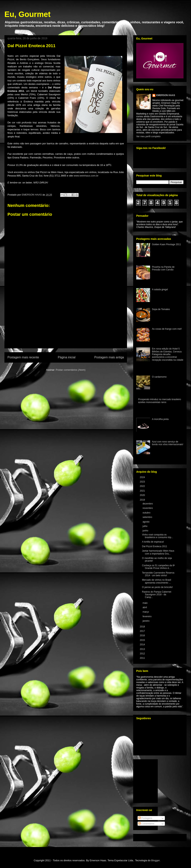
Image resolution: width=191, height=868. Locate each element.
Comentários (146, 824)
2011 (143, 658)
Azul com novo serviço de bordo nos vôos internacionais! (168, 443)
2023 (143, 482)
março (146, 612)
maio (145, 603)
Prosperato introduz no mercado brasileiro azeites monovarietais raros (160, 401)
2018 (143, 627)
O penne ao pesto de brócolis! (157, 587)
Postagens (145, 818)
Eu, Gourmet (27, 14)
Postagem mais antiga (109, 357)
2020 (143, 495)
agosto (146, 522)
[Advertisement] (66, 326)
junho (146, 531)
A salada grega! (160, 289)
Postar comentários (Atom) (71, 370)
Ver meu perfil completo (148, 136)
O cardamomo (159, 377)
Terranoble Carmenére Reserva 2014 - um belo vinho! (158, 574)
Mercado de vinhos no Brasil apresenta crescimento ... (157, 581)
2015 (143, 640)
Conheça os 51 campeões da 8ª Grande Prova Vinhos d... (158, 567)
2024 (143, 477)
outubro (147, 513)
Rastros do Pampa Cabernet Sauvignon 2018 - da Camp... (157, 595)
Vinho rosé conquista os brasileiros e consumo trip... (158, 536)
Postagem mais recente (23, 357)
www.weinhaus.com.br (86, 176)
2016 (143, 636)
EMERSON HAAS (166, 95)
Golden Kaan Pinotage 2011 (167, 244)
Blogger (155, 860)
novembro (148, 508)
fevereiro (147, 616)
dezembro (148, 504)
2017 (143, 631)
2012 (143, 654)
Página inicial (67, 357)
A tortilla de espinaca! (153, 542)
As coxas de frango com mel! (167, 329)
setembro (148, 517)
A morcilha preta (160, 419)
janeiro (146, 621)
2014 (143, 645)
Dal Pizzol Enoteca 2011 (155, 546)
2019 (143, 500)
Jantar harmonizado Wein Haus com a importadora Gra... (158, 552)
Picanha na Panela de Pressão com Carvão (163, 268)
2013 (143, 649)
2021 (143, 491)
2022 (143, 486)
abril (145, 607)
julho (145, 526)
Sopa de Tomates (161, 309)
